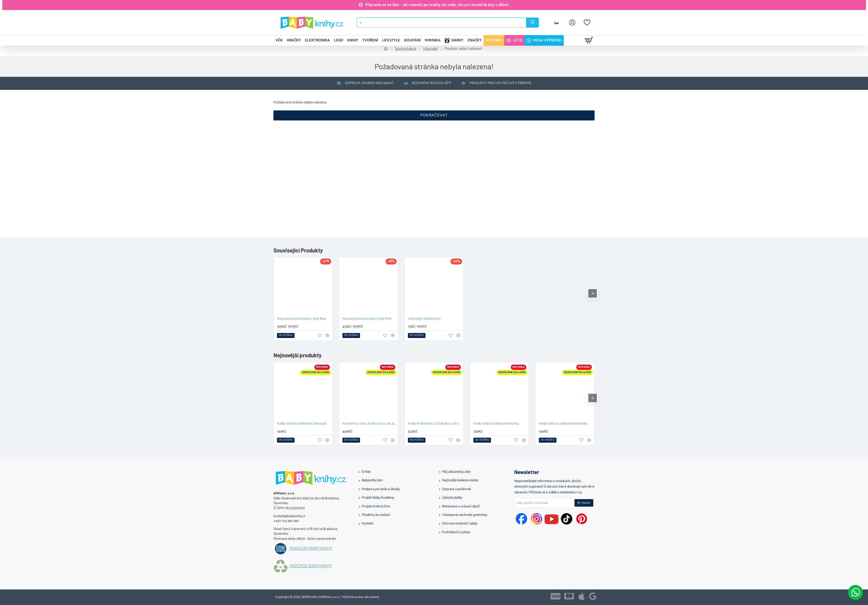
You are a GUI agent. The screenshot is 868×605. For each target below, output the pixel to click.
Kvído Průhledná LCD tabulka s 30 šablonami (435, 424)
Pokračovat (434, 115)
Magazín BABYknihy (311, 548)
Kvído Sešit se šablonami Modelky (563, 424)
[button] (286, 335)
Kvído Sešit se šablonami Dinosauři (302, 424)
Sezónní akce (405, 49)
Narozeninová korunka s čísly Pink (367, 319)
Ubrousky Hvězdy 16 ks (424, 319)
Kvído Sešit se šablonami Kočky (496, 424)
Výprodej (430, 49)
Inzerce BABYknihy (311, 566)
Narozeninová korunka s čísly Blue (302, 319)
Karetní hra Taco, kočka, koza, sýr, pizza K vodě (370, 424)
